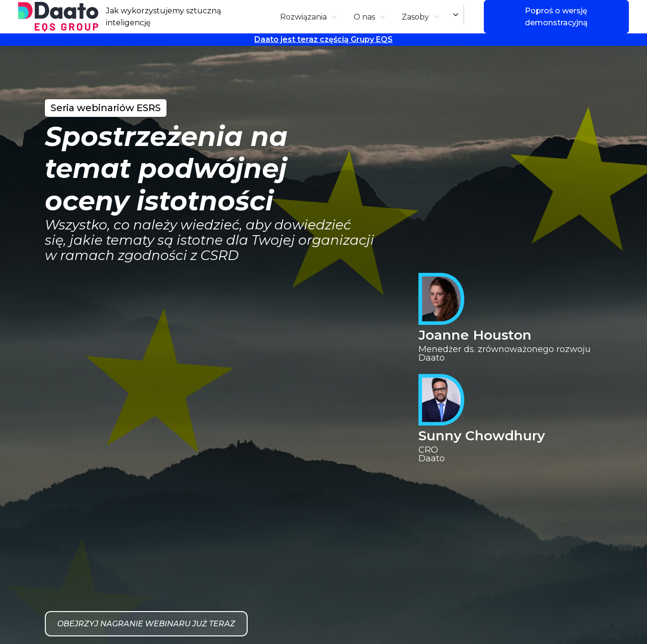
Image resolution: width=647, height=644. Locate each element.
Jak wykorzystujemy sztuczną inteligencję (163, 17)
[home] (58, 17)
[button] (309, 17)
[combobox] (464, 15)
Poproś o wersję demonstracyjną (556, 17)
